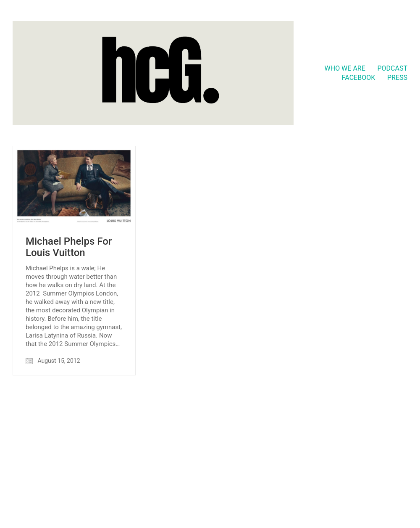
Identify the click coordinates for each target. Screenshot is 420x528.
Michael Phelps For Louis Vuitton (69, 247)
